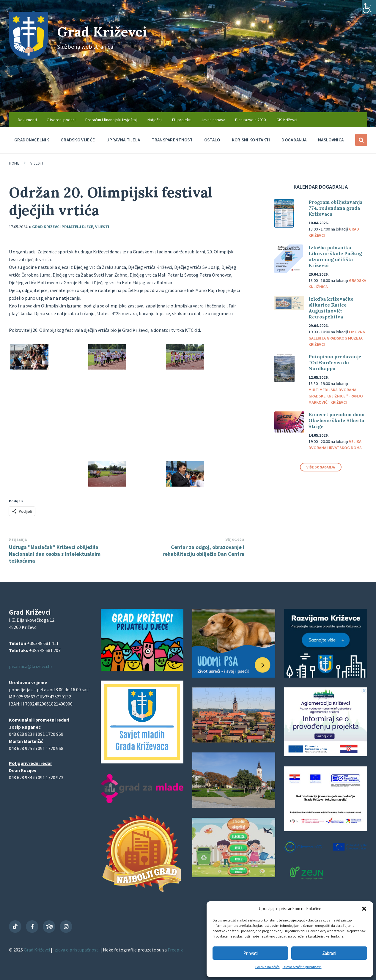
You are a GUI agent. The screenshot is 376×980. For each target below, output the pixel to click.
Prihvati (251, 953)
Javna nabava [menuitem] (213, 120)
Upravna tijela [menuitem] (123, 140)
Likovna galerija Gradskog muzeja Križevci (337, 338)
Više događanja (321, 467)
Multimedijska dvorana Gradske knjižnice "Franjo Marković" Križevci (336, 396)
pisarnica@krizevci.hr (31, 666)
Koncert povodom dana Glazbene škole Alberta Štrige (336, 420)
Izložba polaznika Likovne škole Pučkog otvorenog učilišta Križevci (335, 256)
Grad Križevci (105, 31)
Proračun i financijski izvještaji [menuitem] (111, 120)
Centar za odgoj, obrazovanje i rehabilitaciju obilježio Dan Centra (203, 550)
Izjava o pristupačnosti (77, 950)
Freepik (175, 950)
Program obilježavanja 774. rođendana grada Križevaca (335, 208)
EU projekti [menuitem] (182, 120)
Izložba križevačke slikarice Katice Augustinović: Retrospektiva (331, 308)
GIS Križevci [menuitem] (287, 120)
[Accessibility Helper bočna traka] (369, 7)
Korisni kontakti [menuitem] (251, 140)
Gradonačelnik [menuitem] (32, 140)
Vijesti (37, 163)
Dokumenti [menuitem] (27, 120)
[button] (364, 909)
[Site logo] (29, 57)
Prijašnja (18, 539)
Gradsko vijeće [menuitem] (78, 140)
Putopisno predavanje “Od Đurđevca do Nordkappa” (335, 362)
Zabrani (329, 953)
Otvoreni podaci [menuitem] (61, 120)
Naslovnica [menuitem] (331, 140)
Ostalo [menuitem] (212, 140)
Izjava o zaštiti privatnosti (302, 967)
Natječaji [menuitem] (155, 120)
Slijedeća (235, 539)
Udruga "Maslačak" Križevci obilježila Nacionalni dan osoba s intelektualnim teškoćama (55, 554)
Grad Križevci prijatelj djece (63, 227)
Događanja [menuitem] (294, 140)
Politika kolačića (268, 967)
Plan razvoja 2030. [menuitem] (251, 120)
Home (14, 163)
